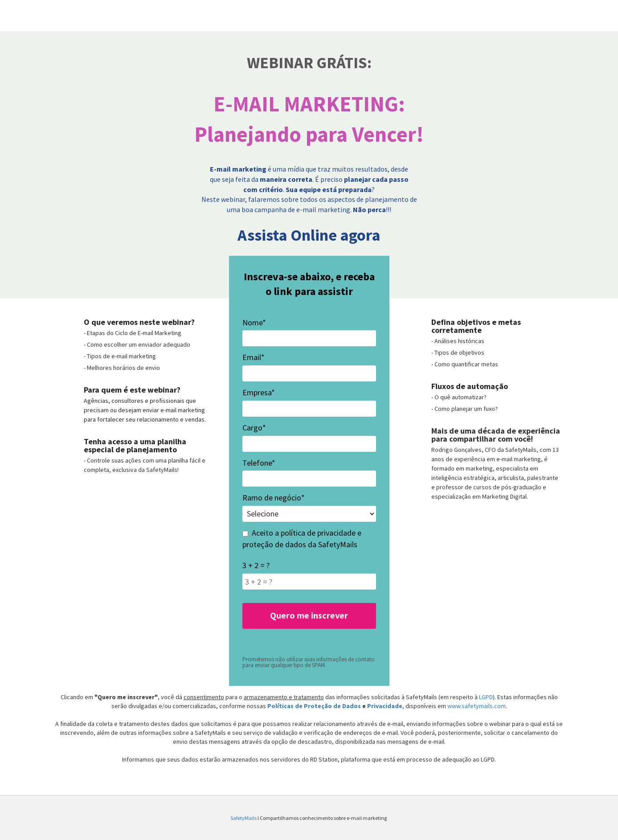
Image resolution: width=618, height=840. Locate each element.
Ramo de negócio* (274, 498)
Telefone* (259, 463)
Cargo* (254, 428)
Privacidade (385, 706)
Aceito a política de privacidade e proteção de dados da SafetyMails (302, 539)
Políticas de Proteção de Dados (315, 706)
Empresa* (259, 392)
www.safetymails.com (477, 706)
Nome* (254, 322)
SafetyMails (244, 818)
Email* (254, 357)
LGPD (486, 697)
